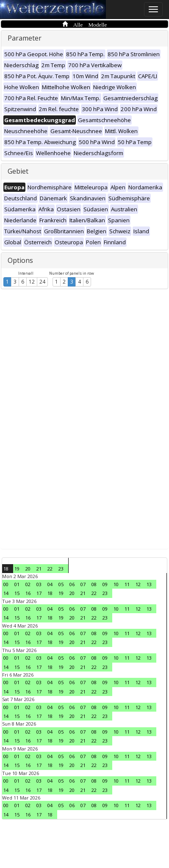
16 (28, 593)
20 (28, 569)
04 (50, 584)
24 (42, 282)
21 (39, 569)
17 (39, 593)
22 (50, 569)
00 (6, 584)
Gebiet (18, 171)
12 (32, 282)
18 (6, 569)
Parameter (25, 38)
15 (17, 593)
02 (28, 584)
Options (20, 260)
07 (83, 584)
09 (105, 584)
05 (61, 584)
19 (17, 569)
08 (94, 584)
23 (61, 569)
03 (39, 584)
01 (17, 584)
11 (127, 584)
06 (72, 584)
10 (116, 584)
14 (6, 593)
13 (149, 584)
